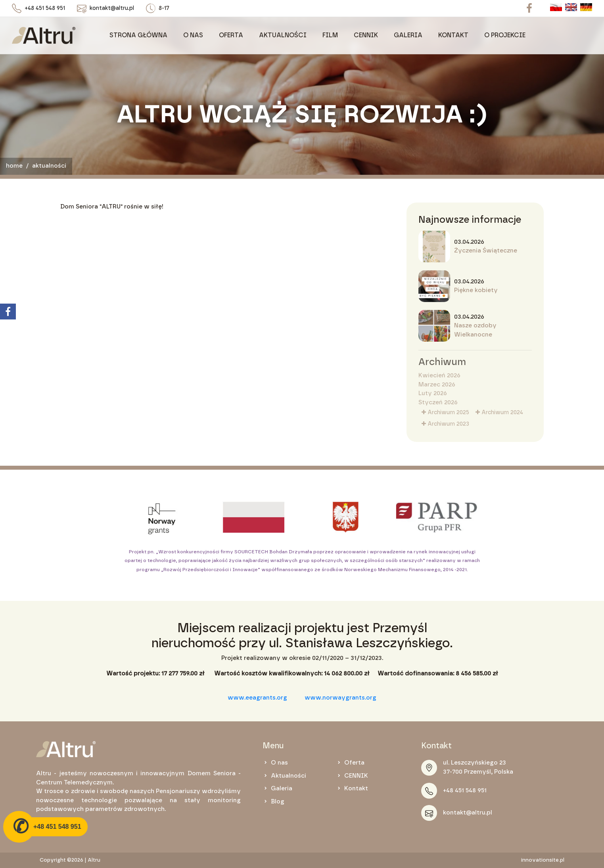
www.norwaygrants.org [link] (340, 698)
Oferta (231, 35)
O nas (193, 35)
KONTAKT (453, 35)
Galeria (408, 35)
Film (330, 35)
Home (14, 166)
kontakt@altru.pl (112, 8)
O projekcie (505, 35)
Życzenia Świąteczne (486, 251)
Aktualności (283, 35)
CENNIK (366, 35)
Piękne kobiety (476, 290)
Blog (278, 802)
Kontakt (356, 789)
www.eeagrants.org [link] (257, 698)
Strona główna (138, 35)
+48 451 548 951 (45, 8)
